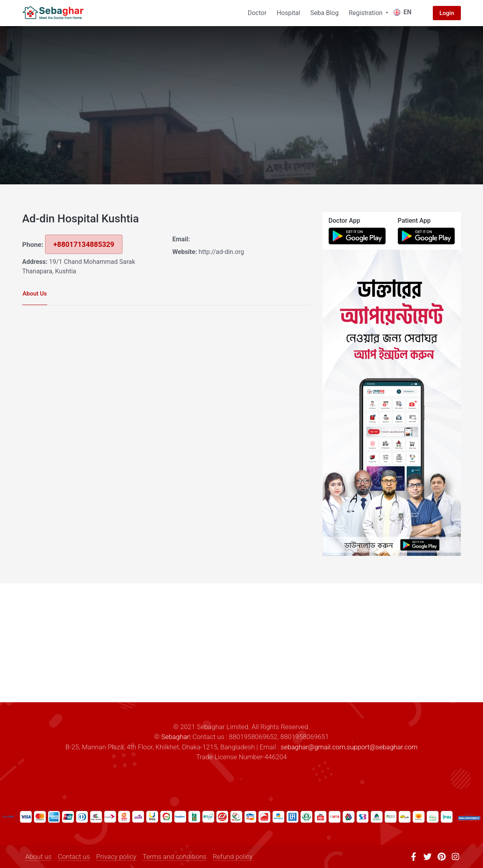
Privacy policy (116, 857)
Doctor (257, 13)
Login (447, 13)
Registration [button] (366, 13)
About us (38, 857)
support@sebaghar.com (382, 747)
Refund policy (233, 857)
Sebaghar (175, 737)
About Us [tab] (35, 294)
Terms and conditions (175, 857)
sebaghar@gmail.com (313, 747)
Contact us (74, 857)
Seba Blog (325, 13)
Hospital (289, 13)
